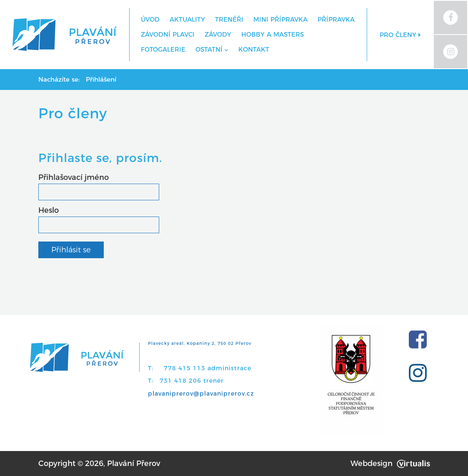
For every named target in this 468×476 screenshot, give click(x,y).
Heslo (49, 210)
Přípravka (336, 19)
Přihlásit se (71, 250)
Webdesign (390, 464)
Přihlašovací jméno (74, 177)
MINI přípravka (280, 19)
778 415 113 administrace (208, 368)
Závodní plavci (168, 34)
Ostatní (212, 49)
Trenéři (229, 19)
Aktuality (187, 19)
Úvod (150, 19)
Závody (218, 34)
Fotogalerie (163, 49)
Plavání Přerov (134, 464)
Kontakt (254, 49)
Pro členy (400, 35)
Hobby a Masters (273, 34)
